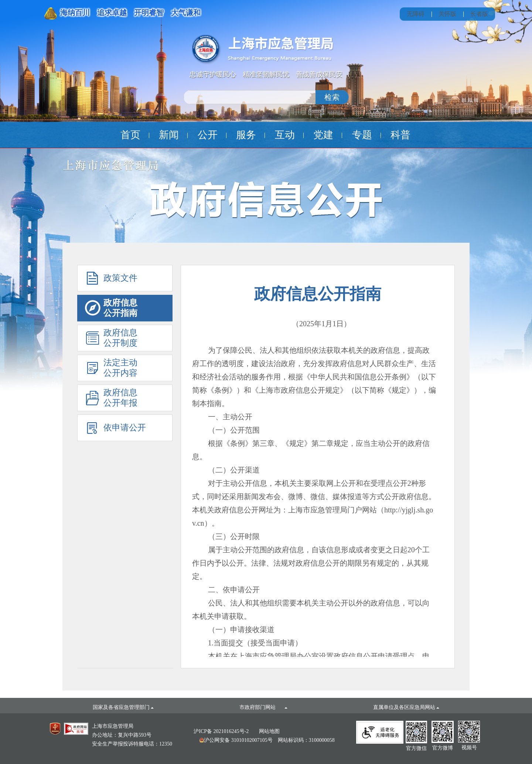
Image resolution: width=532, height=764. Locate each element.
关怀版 (447, 14)
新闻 (169, 135)
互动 (285, 135)
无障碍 (416, 14)
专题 (362, 135)
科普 (400, 135)
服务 (246, 135)
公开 (208, 135)
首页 (130, 135)
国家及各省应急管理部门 (123, 707)
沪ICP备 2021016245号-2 (221, 731)
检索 (332, 97)
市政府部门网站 (264, 707)
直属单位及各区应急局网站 (406, 707)
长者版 (479, 14)
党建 (323, 135)
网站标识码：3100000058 (267, 740)
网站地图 (269, 731)
